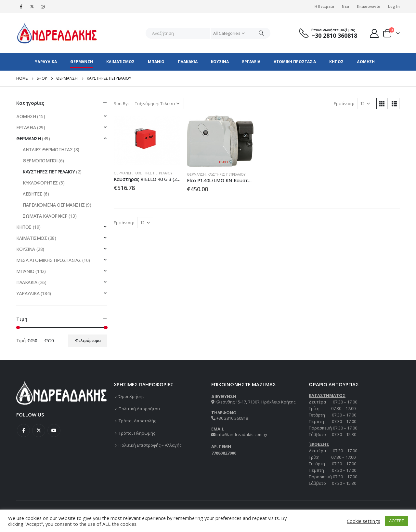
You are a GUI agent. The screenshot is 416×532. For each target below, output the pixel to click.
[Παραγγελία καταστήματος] (158, 103)
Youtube (54, 430)
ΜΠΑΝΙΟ (156, 62)
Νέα (345, 6)
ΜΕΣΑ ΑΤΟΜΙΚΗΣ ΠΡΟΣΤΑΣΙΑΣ (49, 260)
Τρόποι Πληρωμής (137, 433)
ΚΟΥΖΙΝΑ (220, 62)
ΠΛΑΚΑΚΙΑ (188, 62)
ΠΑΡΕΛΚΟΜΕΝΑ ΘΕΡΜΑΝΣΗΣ (54, 205)
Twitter (39, 430)
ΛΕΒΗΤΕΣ (32, 194)
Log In (394, 6)
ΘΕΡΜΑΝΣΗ (82, 62)
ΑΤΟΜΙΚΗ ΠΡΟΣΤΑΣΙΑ (295, 62)
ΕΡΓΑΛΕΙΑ (251, 62)
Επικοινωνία (369, 6)
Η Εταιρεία (325, 6)
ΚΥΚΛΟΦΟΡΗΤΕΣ (40, 183)
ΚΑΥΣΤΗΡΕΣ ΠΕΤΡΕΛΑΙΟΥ (153, 173)
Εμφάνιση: (344, 103)
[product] (147, 140)
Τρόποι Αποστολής (137, 421)
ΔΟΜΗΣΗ (366, 62)
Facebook (23, 430)
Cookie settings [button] (364, 521)
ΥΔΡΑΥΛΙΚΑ (46, 62)
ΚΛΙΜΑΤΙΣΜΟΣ (120, 62)
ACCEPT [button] (396, 521)
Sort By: (121, 103)
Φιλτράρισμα (88, 341)
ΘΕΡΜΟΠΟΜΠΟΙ (40, 161)
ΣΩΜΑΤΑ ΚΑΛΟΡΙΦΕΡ (45, 216)
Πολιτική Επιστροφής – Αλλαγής (150, 445)
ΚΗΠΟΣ (336, 62)
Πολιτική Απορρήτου (139, 409)
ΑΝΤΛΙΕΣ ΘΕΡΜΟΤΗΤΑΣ (48, 150)
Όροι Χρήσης (131, 396)
